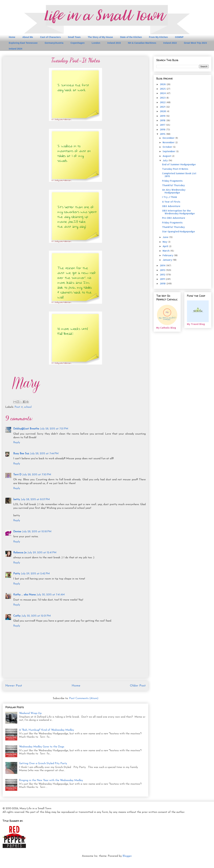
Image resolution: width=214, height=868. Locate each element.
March (166, 251)
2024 (163, 93)
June (166, 237)
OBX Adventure (171, 206)
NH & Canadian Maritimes (142, 43)
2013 (163, 270)
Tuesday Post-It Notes (175, 169)
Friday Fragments (172, 181)
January (168, 260)
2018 (163, 120)
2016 (163, 129)
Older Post (138, 686)
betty (17, 500)
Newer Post (14, 686)
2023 (163, 98)
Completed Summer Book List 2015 (179, 175)
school (28, 407)
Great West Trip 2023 (195, 43)
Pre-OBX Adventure (174, 218)
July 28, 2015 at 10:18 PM (37, 532)
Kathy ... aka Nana (24, 595)
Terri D (17, 475)
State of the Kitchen (131, 37)
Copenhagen (78, 43)
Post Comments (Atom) (84, 698)
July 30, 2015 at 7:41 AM (51, 595)
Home (12, 37)
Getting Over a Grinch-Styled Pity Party (43, 763)
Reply (17, 443)
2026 (163, 84)
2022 (163, 102)
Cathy (17, 616)
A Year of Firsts (171, 202)
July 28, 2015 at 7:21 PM (54, 429)
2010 (163, 283)
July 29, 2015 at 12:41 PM (42, 553)
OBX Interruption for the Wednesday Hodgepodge (178, 212)
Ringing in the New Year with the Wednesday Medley (51, 780)
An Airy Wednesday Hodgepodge (174, 191)
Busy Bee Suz (21, 454)
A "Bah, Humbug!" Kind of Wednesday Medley (47, 730)
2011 (163, 279)
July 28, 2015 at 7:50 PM (37, 475)
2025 (163, 89)
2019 (163, 116)
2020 (163, 111)
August (167, 156)
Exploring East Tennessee (23, 43)
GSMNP (179, 37)
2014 (163, 265)
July (165, 160)
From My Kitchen (158, 37)
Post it (19, 407)
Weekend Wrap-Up (30, 713)
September (169, 151)
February (168, 255)
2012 (163, 275)
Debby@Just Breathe (26, 429)
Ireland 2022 (170, 43)
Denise (17, 532)
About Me (28, 37)
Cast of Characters (51, 37)
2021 (163, 107)
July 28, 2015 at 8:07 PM (35, 500)
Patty (17, 574)
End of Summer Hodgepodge (179, 164)
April (166, 246)
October (168, 147)
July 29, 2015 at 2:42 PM (35, 574)
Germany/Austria (54, 43)
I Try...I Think (170, 197)
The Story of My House (100, 37)
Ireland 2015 (114, 43)
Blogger (127, 856)
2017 (163, 125)
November (169, 142)
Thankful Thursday (173, 185)
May (165, 242)
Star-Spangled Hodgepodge (178, 231)
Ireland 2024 (16, 49)
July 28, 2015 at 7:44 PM (44, 454)
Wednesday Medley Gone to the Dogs (42, 747)
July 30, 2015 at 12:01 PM (36, 616)
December (169, 138)
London (96, 43)
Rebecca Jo (20, 553)
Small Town (74, 37)
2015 (163, 134)
